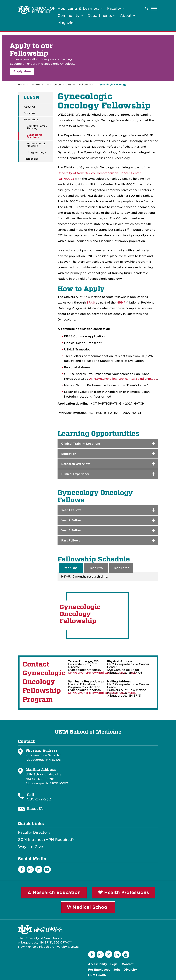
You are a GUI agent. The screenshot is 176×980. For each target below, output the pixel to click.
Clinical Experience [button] (75, 474)
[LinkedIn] (39, 869)
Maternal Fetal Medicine (36, 145)
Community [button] (70, 16)
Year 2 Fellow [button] (71, 520)
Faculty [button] (116, 8)
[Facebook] (22, 869)
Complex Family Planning (37, 127)
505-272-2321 (40, 799)
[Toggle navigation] (154, 8)
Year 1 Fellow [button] (71, 510)
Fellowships (86, 85)
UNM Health (97, 975)
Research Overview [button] (76, 464)
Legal (114, 964)
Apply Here (22, 71)
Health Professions (124, 892)
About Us (30, 107)
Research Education (54, 892)
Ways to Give (30, 847)
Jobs (117, 970)
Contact (128, 964)
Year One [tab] (71, 568)
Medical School (88, 907)
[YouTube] (126, 954)
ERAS (91, 303)
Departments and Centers (45, 85)
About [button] (127, 16)
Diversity (130, 970)
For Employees (99, 970)
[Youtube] (47, 869)
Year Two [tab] (96, 568)
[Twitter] (109, 954)
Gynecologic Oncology (112, 85)
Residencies (31, 159)
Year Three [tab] (121, 568)
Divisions (29, 113)
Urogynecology (36, 152)
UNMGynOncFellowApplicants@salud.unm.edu (123, 379)
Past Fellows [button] (71, 541)
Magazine (67, 23)
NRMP (121, 303)
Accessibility (98, 964)
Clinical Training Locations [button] (81, 444)
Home (22, 85)
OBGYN (70, 85)
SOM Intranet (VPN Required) (46, 840)
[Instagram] (30, 869)
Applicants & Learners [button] (80, 8)
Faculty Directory (34, 832)
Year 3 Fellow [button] (71, 530)
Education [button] (69, 454)
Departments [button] (101, 16)
